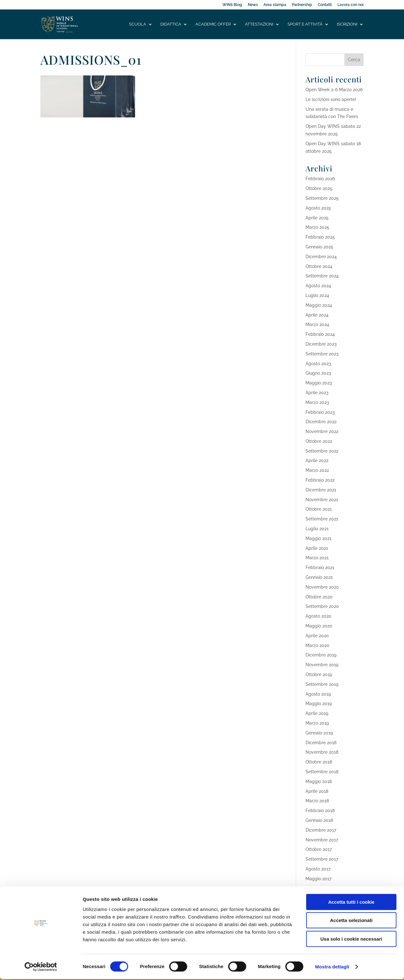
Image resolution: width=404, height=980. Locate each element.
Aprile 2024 (317, 315)
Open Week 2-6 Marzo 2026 (334, 90)
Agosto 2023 (318, 364)
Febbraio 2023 (320, 412)
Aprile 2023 (317, 393)
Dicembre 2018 (321, 743)
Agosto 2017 (318, 869)
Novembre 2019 (322, 665)
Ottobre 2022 (319, 441)
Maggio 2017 (318, 879)
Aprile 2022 (317, 460)
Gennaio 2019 (319, 733)
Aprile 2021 (317, 548)
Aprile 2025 (317, 218)
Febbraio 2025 (320, 237)
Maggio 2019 (319, 704)
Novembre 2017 (322, 840)
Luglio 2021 (317, 529)
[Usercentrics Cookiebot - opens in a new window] (41, 968)
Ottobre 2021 (319, 509)
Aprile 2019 (317, 713)
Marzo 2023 (317, 402)
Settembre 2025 (322, 198)
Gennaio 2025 (319, 247)
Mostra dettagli (332, 968)
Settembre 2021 (322, 519)
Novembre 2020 (322, 587)
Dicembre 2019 (321, 655)
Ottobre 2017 (319, 849)
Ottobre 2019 (319, 674)
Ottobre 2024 (319, 266)
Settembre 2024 (322, 276)
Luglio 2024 (317, 295)
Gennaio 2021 (319, 577)
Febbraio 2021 (320, 567)
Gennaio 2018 (319, 820)
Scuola (138, 24)
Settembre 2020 (322, 606)
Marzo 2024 (317, 324)
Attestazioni (259, 24)
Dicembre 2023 (321, 344)
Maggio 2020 (319, 626)
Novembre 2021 (322, 500)
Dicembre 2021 (321, 490)
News (253, 5)
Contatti (325, 5)
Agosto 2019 (318, 694)
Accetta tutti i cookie (351, 903)
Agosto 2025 (318, 208)
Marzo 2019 (317, 723)
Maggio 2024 (319, 305)
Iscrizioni (347, 24)
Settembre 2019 (322, 684)
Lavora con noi (351, 5)
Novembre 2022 (322, 431)
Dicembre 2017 (321, 830)
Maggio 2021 (318, 538)
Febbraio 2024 (320, 334)
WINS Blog (232, 5)
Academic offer (213, 24)
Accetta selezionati (351, 921)
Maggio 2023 (319, 383)
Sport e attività (305, 24)
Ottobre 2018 (319, 762)
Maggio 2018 (319, 781)
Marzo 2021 (317, 558)
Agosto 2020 (318, 616)
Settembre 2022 (322, 451)
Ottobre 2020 (319, 597)
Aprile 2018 (317, 791)
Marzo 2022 (317, 470)
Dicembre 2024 (321, 257)
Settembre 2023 (322, 354)
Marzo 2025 (317, 227)
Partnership (302, 5)
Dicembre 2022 (321, 422)
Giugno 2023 (318, 373)
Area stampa (275, 5)
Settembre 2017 (322, 859)
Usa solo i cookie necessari (351, 940)
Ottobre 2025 (319, 188)
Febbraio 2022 (320, 480)
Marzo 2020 (318, 645)
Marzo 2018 (317, 801)
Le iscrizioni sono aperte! (331, 99)
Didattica (171, 24)
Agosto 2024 (318, 286)
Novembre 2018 (322, 752)
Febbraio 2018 (320, 811)
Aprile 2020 (317, 636)
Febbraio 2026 (320, 179)
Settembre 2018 (322, 772)
